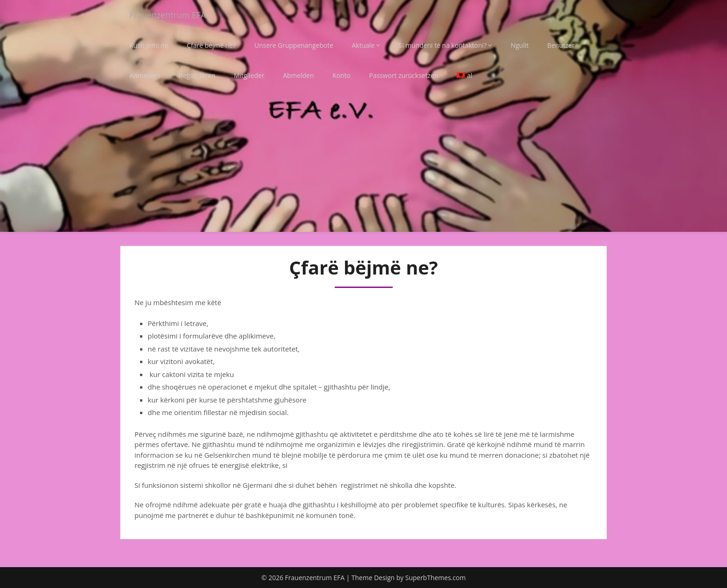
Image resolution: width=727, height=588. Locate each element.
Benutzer (561, 45)
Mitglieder (249, 75)
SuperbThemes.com (435, 578)
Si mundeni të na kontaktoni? (443, 45)
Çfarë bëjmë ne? (211, 45)
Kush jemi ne (149, 45)
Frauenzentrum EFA (172, 15)
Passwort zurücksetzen (404, 75)
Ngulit (520, 45)
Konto (341, 75)
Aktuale (363, 45)
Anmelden (145, 75)
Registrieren (197, 75)
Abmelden (298, 75)
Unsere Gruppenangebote (293, 45)
